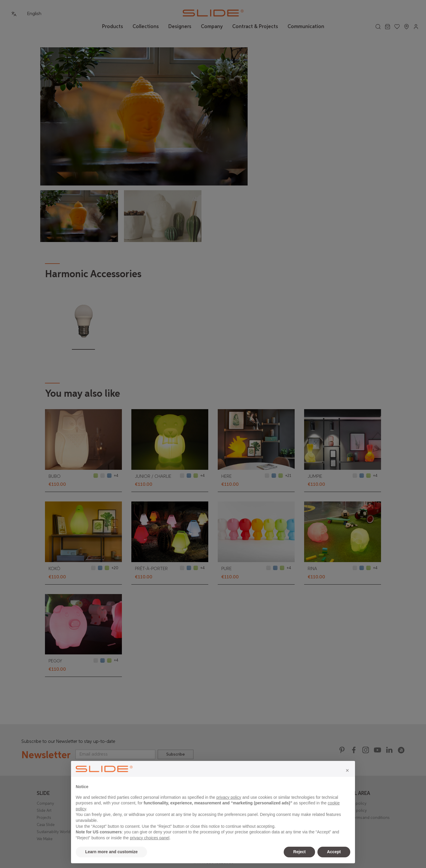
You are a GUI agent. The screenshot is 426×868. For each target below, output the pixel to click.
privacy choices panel (150, 838)
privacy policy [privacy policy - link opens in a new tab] (229, 797)
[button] (347, 770)
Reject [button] (299, 852)
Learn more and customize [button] (111, 852)
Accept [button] (334, 852)
